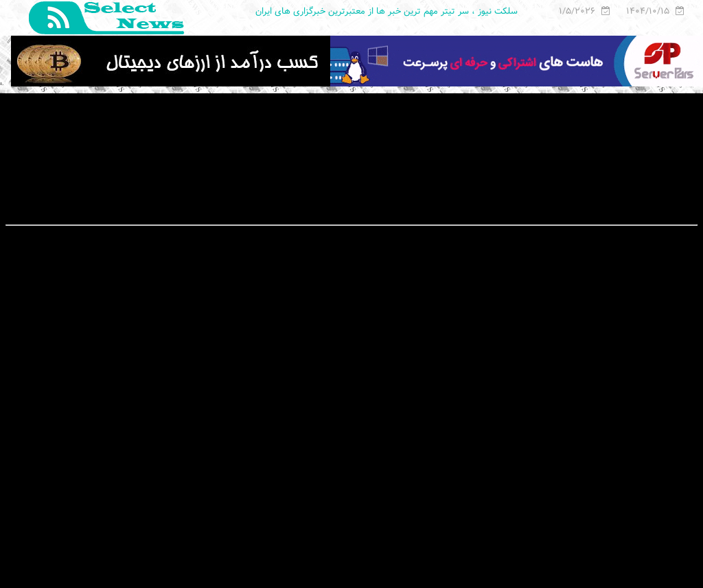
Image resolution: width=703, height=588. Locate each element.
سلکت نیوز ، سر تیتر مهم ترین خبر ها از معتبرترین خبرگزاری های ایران (387, 11)
